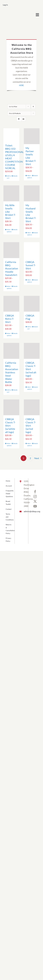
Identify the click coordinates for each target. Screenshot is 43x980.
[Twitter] (35, 501)
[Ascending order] (33, 107)
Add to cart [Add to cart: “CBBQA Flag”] (29, 328)
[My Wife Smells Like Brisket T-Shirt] (11, 193)
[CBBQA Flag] (32, 304)
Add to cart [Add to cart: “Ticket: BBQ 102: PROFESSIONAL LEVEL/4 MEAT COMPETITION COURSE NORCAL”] (9, 177)
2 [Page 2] (30, 458)
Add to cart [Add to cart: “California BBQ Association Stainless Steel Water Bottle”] (9, 391)
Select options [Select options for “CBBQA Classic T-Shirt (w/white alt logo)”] (9, 444)
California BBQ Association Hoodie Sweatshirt (12, 268)
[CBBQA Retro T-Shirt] (11, 304)
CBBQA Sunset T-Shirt (31, 265)
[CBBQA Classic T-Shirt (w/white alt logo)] (11, 407)
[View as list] (23, 119)
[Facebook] (35, 492)
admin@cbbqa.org (24, 511)
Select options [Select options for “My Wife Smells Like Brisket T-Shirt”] (9, 231)
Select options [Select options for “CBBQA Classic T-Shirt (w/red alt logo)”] (29, 388)
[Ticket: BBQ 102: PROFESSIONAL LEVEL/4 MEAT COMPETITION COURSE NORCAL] (11, 135)
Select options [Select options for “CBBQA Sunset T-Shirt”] (29, 281)
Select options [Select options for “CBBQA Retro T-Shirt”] (9, 334)
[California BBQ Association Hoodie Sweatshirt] (11, 250)
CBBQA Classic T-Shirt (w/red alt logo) (31, 369)
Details (15, 176)
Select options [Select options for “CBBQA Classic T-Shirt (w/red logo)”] (29, 444)
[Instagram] (35, 497)
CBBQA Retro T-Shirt (10, 319)
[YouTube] (35, 506)
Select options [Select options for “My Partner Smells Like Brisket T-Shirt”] (29, 177)
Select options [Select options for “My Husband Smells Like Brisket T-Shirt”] (29, 234)
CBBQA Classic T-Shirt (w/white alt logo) (10, 426)
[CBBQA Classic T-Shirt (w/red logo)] (32, 407)
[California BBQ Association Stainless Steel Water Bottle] (11, 351)
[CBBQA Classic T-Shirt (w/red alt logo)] (32, 351)
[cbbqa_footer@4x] (12, 12)
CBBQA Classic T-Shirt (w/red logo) (31, 426)
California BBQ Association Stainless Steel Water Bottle (12, 372)
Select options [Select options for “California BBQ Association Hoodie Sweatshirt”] (9, 287)
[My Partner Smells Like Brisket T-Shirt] (32, 136)
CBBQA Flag (30, 317)
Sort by (13, 107)
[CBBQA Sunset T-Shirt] (32, 250)
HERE (21, 85)
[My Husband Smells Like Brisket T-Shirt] (32, 193)
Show (15, 113)
